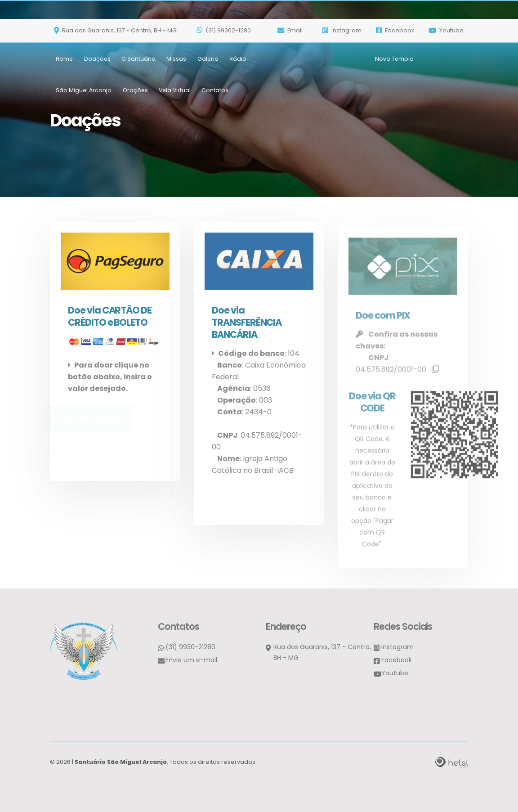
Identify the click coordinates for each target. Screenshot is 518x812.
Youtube (446, 11)
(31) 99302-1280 (224, 11)
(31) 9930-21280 (190, 646)
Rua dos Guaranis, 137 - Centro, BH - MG (115, 11)
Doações (97, 40)
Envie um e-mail (191, 659)
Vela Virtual (175, 71)
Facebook (395, 11)
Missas (176, 40)
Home (64, 40)
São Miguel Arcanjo (84, 71)
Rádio (238, 40)
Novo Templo (394, 40)
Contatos (215, 71)
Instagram (397, 646)
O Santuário (138, 40)
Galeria (208, 40)
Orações (135, 71)
